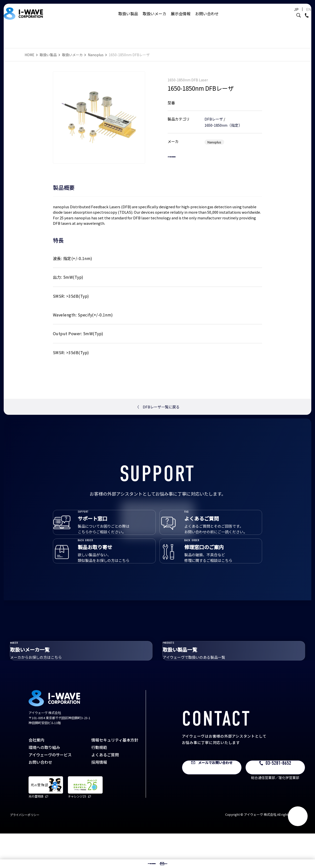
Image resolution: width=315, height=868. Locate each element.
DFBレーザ (214, 114)
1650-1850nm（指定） (223, 120)
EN (301, 14)
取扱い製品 (128, 18)
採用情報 (99, 797)
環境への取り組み (44, 782)
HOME (30, 55)
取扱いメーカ (155, 18)
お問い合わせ (207, 18)
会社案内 (36, 774)
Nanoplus (96, 55)
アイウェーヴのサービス (50, 789)
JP (289, 14)
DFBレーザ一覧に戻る (157, 407)
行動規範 (99, 782)
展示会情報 (181, 18)
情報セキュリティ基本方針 (115, 774)
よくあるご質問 (105, 789)
